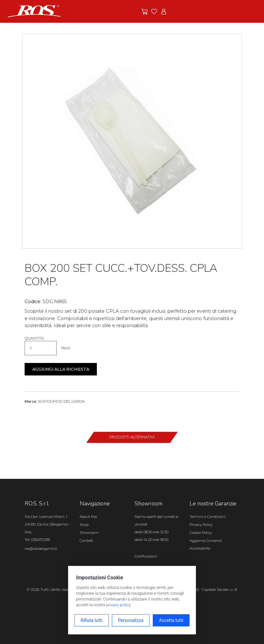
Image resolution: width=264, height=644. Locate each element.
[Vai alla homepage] (34, 11)
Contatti (86, 541)
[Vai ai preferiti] (154, 12)
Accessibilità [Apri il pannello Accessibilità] (200, 548)
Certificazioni (146, 556)
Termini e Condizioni (208, 517)
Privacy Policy (201, 525)
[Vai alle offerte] (144, 12)
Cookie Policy (201, 533)
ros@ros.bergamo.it (41, 549)
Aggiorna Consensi (206, 541)
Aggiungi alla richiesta (61, 369)
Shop (84, 525)
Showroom (89, 533)
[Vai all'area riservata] (164, 12)
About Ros (88, 517)
